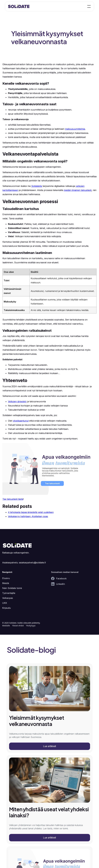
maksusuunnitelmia (75, 129)
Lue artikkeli (50, 746)
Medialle (6, 626)
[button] (88, 6)
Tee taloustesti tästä (13, 499)
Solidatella (37, 186)
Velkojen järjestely (17, 402)
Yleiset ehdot (18, 626)
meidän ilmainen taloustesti (78, 190)
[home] (19, 6)
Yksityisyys (31, 626)
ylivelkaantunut (21, 421)
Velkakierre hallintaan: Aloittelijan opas (28, 516)
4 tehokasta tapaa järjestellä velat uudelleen (31, 512)
